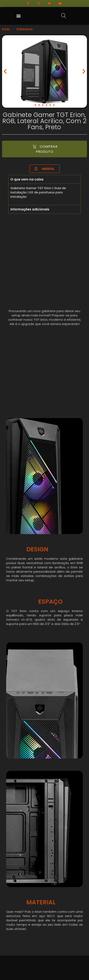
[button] (18, 16)
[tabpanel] (44, 194)
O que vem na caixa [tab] (27, 179)
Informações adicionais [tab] (30, 209)
